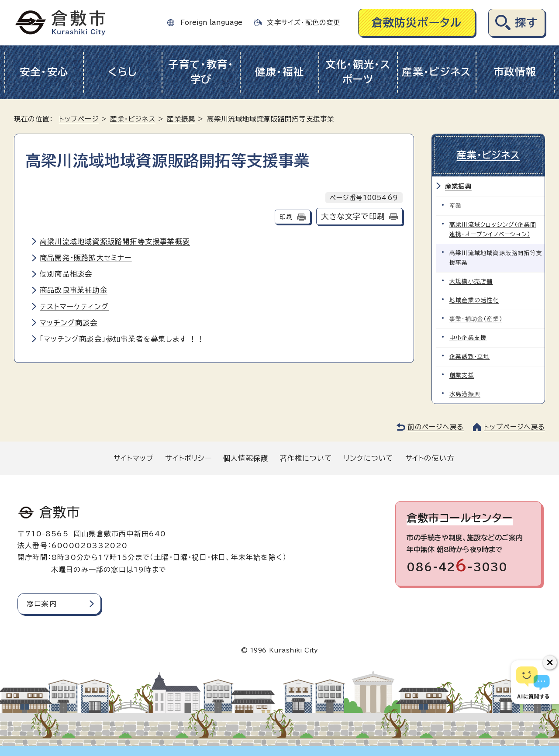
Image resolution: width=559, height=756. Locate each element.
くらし (122, 72)
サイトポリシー (188, 458)
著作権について (306, 458)
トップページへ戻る (514, 427)
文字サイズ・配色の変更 (304, 22)
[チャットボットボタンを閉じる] (550, 663)
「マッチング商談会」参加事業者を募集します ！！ (122, 339)
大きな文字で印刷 (353, 216)
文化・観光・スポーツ (358, 72)
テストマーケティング (74, 307)
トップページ (79, 119)
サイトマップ (134, 458)
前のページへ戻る (436, 427)
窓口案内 (42, 603)
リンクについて (369, 458)
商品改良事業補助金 (74, 290)
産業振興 (181, 119)
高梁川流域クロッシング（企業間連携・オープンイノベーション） (493, 229)
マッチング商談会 (69, 323)
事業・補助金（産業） (476, 319)
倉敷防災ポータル (417, 22)
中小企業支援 (468, 337)
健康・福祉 (280, 72)
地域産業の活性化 (474, 300)
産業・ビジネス (437, 72)
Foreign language (211, 22)
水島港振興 (465, 394)
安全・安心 (44, 72)
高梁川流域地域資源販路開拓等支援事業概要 (115, 242)
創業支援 (462, 375)
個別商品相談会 (66, 274)
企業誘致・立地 (469, 356)
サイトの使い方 (430, 458)
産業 (455, 205)
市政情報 (515, 72)
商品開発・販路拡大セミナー (86, 258)
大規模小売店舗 (471, 281)
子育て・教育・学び (201, 72)
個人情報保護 (246, 458)
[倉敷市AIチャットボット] (533, 682)
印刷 (286, 217)
